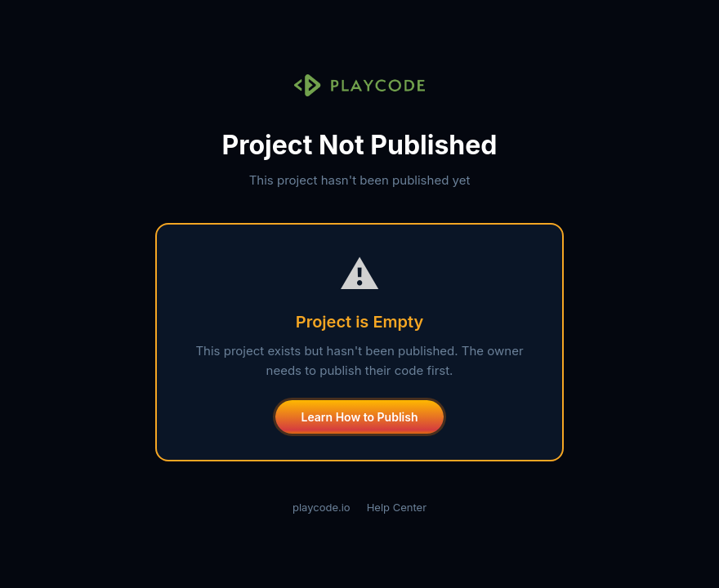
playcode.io (322, 507)
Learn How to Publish (360, 417)
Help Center (397, 507)
